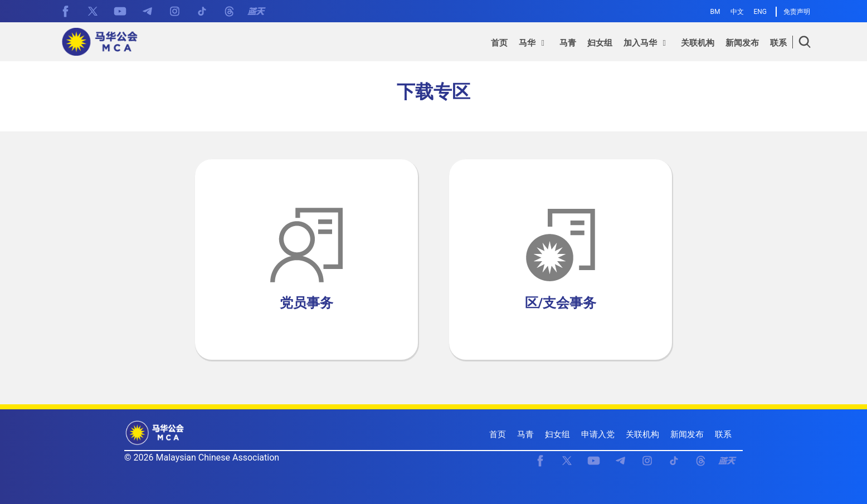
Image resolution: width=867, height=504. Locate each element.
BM (715, 12)
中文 (737, 12)
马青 (525, 434)
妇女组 (557, 434)
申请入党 (598, 434)
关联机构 (642, 434)
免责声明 (797, 12)
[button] (534, 45)
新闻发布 (687, 434)
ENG (760, 12)
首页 (498, 434)
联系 (723, 434)
